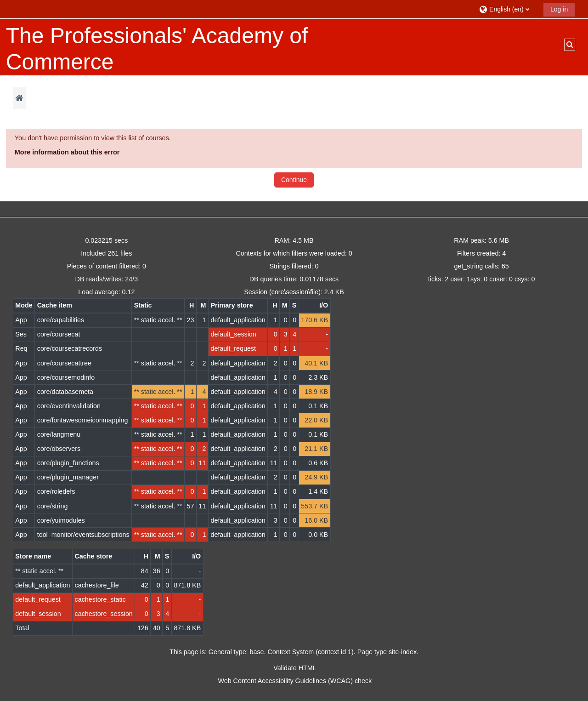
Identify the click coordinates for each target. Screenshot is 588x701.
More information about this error (67, 152)
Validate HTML (295, 668)
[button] (508, 9)
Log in (559, 9)
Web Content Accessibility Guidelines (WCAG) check (295, 681)
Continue (294, 180)
